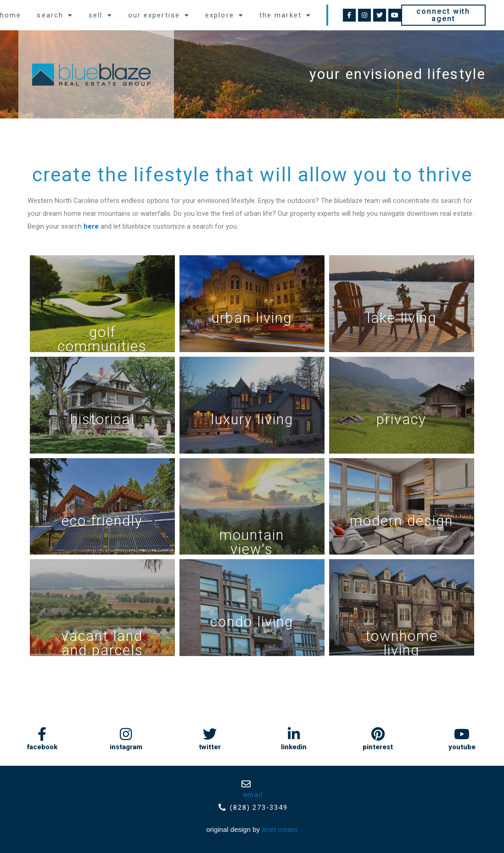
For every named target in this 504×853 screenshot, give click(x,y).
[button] (443, 15)
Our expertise (159, 15)
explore (224, 15)
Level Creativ (280, 830)
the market (285, 15)
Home (11, 15)
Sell (101, 15)
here (92, 226)
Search (55, 15)
